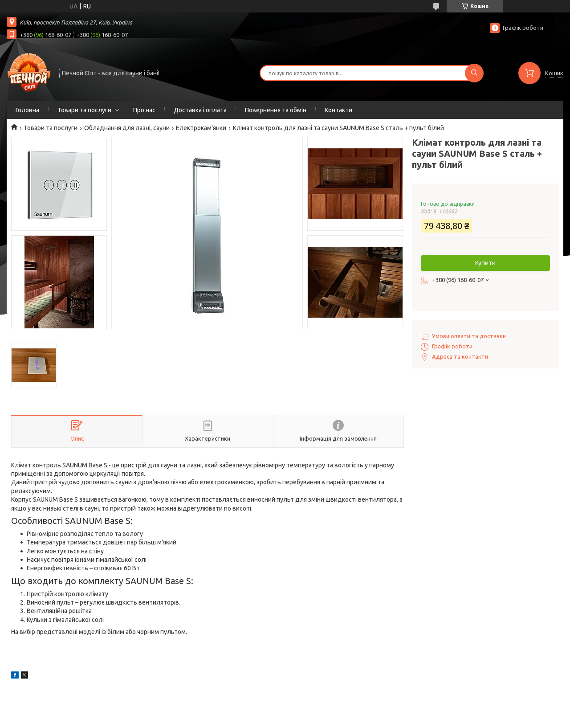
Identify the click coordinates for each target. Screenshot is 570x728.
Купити (485, 263)
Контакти (338, 110)
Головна (27, 110)
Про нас (144, 110)
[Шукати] (474, 73)
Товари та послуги (84, 110)
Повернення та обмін (276, 110)
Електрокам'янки (201, 128)
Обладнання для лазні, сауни (127, 128)
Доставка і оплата (200, 110)
